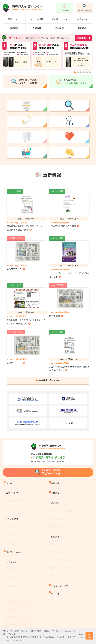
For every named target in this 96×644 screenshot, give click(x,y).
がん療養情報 (13, 613)
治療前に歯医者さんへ (27, 154)
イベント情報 (37, 19)
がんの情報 (27, 109)
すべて (16, 211)
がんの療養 (27, 131)
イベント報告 (13, 553)
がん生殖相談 (58, 576)
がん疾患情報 (13, 577)
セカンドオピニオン (61, 566)
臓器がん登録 (58, 544)
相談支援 (82, 28)
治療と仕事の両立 (15, 618)
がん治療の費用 (69, 176)
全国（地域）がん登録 (62, 533)
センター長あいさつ (16, 526)
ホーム (9, 515)
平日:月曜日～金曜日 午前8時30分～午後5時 (48, 490)
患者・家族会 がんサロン (27, 176)
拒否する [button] (81, 636)
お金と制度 (12, 608)
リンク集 (56, 588)
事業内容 (10, 531)
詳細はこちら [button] (18, 640)
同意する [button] (89, 636)
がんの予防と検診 (69, 131)
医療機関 (10, 598)
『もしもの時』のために (18, 593)
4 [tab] (84, 73)
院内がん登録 (58, 539)
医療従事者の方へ (15, 548)
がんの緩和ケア (69, 154)
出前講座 (37, 28)
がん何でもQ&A (59, 19)
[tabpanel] (47, 52)
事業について (14, 19)
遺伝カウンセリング (61, 571)
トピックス (82, 19)
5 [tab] (87, 73)
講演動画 (14, 28)
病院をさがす (69, 109)
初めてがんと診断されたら (19, 572)
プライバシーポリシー (62, 583)
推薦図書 (10, 624)
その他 (80, 211)
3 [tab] (81, 73)
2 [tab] (78, 73)
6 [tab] (90, 73)
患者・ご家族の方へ (18, 543)
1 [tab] (75, 73)
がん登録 (59, 28)
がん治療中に (58, 560)
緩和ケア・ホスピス (16, 587)
